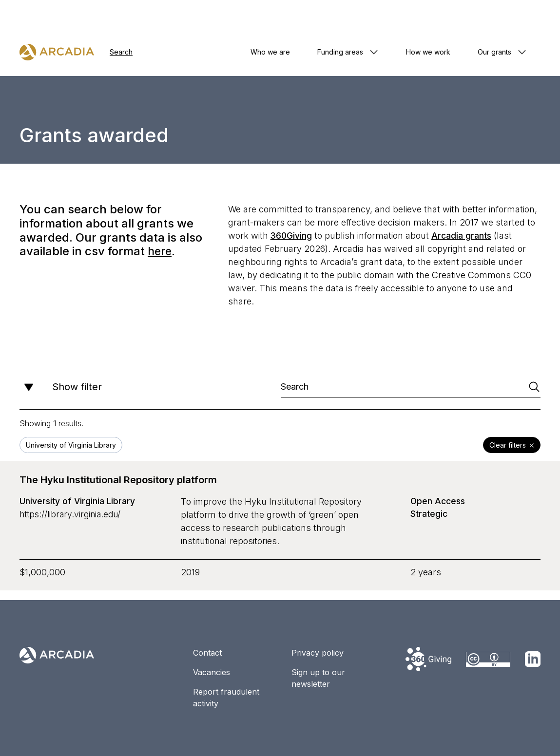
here (161, 251)
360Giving (292, 236)
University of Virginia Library (78, 501)
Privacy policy (318, 653)
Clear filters (512, 446)
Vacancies (212, 672)
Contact (207, 653)
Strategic (430, 515)
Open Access (439, 501)
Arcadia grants (463, 236)
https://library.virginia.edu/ (73, 515)
